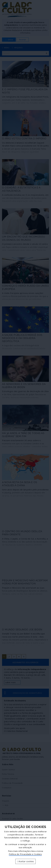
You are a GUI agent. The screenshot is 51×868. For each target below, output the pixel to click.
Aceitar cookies (26, 861)
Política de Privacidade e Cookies (25, 854)
